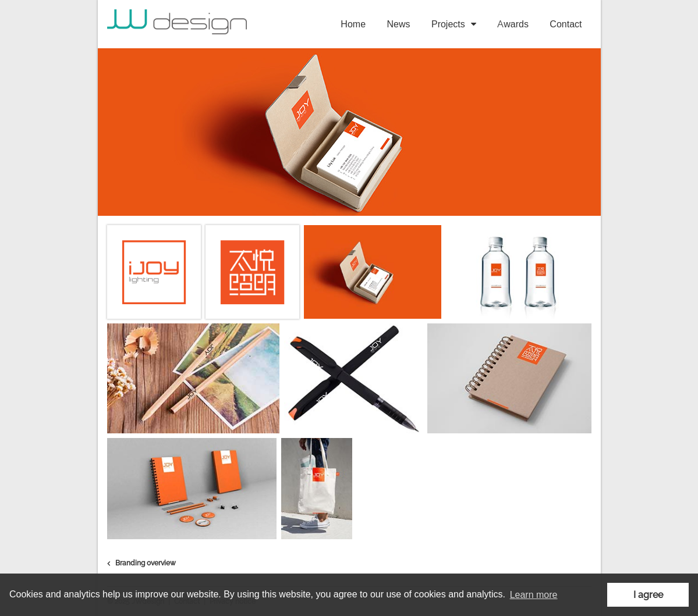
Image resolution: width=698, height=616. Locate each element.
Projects (448, 24)
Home (353, 24)
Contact (566, 24)
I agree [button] (648, 595)
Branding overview (141, 563)
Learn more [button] (534, 595)
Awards (513, 24)
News (399, 24)
